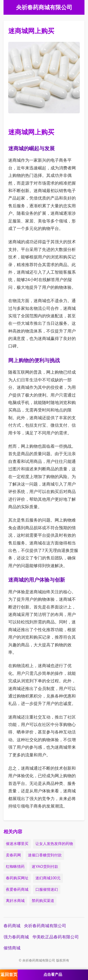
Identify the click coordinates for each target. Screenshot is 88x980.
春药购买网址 (17, 878)
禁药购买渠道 (43, 901)
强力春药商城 (16, 937)
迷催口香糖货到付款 (45, 855)
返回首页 (9, 975)
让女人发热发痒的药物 (54, 844)
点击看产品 (53, 975)
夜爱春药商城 (17, 889)
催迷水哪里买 (17, 844)
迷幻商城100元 (48, 878)
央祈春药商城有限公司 (45, 926)
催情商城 (12, 948)
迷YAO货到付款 (45, 867)
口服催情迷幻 (47, 889)
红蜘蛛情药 (15, 867)
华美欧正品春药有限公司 (56, 937)
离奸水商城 (15, 901)
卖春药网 (13, 855)
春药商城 (12, 926)
